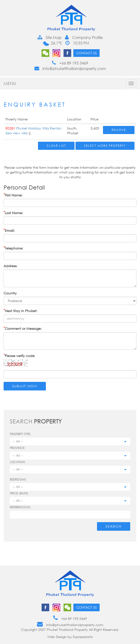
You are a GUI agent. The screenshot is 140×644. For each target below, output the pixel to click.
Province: (17, 448)
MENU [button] (10, 83)
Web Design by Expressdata (70, 637)
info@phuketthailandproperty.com (70, 69)
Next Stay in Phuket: (20, 311)
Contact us (86, 53)
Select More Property (105, 146)
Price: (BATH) (19, 493)
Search (114, 526)
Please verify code (19, 356)
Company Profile (84, 38)
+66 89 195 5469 (70, 63)
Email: (9, 230)
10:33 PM (77, 43)
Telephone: (13, 248)
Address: (10, 266)
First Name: (13, 195)
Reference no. (20, 507)
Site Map (50, 38)
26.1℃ (56, 43)
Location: (18, 462)
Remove (119, 130)
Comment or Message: (23, 328)
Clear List (56, 146)
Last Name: (13, 213)
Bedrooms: (18, 479)
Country (10, 293)
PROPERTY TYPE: (20, 434)
